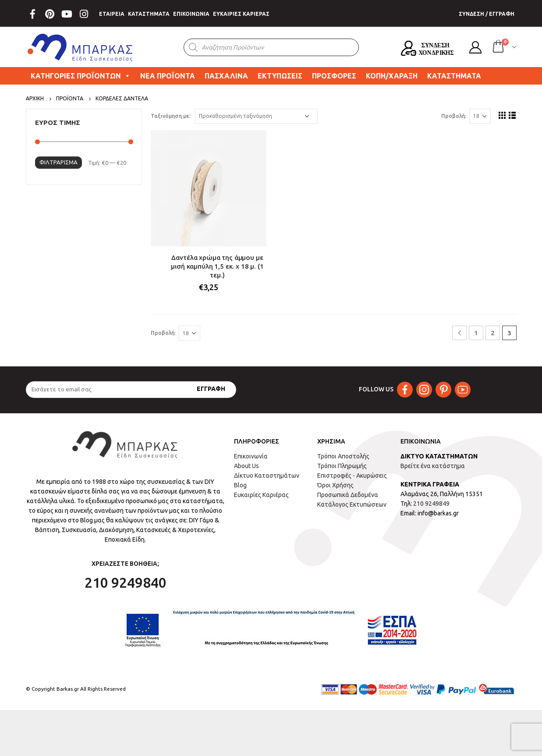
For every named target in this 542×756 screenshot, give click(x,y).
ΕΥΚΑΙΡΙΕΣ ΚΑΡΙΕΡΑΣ (241, 14)
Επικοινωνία (251, 456)
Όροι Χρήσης (335, 485)
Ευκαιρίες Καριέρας (261, 495)
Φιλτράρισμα (58, 162)
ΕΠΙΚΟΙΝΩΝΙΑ (191, 14)
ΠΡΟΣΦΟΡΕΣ (334, 76)
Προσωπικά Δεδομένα (348, 495)
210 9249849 (431, 504)
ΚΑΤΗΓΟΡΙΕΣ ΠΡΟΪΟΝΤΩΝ (81, 76)
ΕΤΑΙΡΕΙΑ (112, 14)
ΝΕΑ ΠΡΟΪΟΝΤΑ (168, 76)
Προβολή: (454, 116)
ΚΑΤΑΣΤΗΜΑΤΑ (149, 14)
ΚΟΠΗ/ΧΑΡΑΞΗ (392, 76)
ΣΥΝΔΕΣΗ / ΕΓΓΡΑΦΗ (487, 14)
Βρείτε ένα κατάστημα (433, 466)
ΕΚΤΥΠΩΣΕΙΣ (280, 76)
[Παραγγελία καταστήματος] (256, 116)
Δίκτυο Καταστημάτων (267, 476)
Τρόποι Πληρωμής (342, 466)
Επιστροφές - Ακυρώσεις (352, 476)
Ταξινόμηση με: (171, 116)
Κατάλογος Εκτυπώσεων (352, 504)
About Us (246, 466)
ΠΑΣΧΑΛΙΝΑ (226, 76)
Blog (240, 485)
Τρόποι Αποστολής (343, 456)
